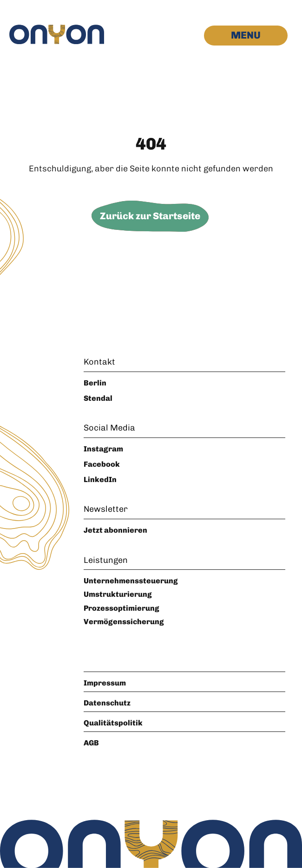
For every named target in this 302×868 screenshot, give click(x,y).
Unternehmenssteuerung (131, 581)
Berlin (95, 383)
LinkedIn (100, 480)
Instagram (103, 449)
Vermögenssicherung (124, 622)
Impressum (105, 683)
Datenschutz (107, 703)
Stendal (98, 398)
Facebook (102, 464)
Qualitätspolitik (113, 723)
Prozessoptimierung (121, 608)
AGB (91, 743)
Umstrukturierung (118, 594)
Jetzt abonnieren (115, 530)
